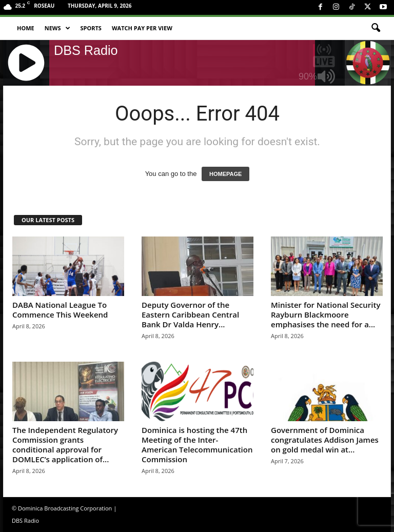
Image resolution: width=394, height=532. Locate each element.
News (57, 28)
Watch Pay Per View (142, 28)
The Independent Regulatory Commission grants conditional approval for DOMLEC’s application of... (65, 445)
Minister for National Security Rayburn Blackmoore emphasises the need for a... (326, 314)
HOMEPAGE (225, 174)
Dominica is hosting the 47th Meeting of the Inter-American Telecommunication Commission (197, 445)
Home (26, 28)
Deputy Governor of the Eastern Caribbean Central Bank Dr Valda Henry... (190, 314)
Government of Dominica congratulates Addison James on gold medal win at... (325, 440)
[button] (376, 28)
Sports (91, 28)
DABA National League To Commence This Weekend (60, 310)
